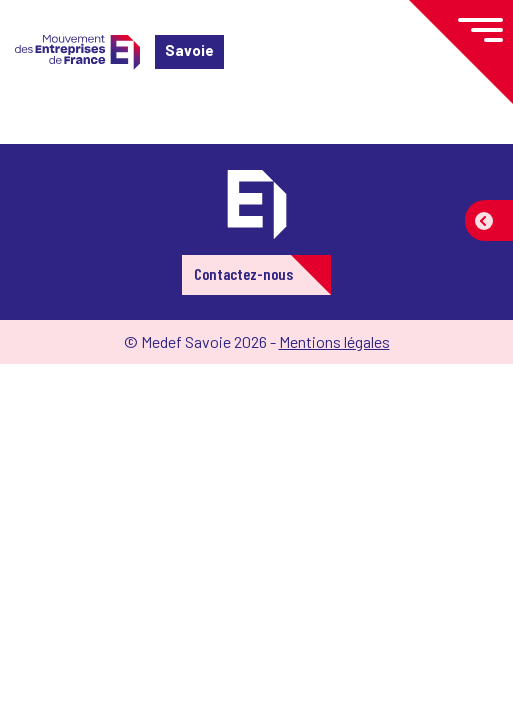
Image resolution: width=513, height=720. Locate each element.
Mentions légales (334, 341)
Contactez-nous (243, 273)
